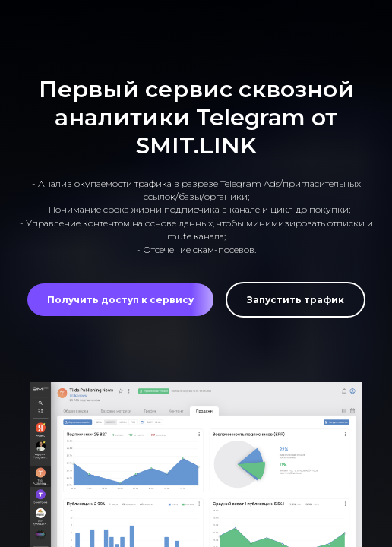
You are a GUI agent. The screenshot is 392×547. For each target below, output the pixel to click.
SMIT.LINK (196, 145)
